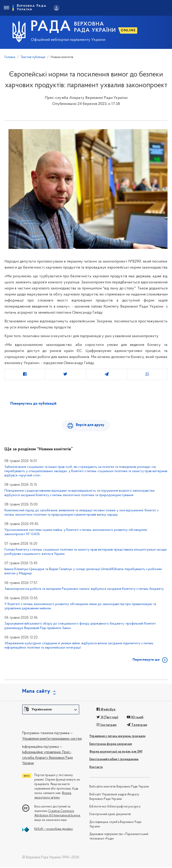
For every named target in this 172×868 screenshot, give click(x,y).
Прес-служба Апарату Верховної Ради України (47, 759)
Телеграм (137, 726)
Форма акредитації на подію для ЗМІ (116, 753)
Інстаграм (106, 726)
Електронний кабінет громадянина (114, 760)
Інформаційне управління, (42, 753)
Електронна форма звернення (111, 745)
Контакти (96, 768)
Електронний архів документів (110, 815)
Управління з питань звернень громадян (117, 737)
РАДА (51, 27)
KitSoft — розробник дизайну (54, 830)
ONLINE (128, 30)
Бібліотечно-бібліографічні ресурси (115, 807)
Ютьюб (135, 718)
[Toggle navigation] (6, 8)
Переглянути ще (146, 661)
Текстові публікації (33, 57)
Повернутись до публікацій (33, 404)
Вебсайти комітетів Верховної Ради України (119, 788)
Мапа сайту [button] (36, 692)
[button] (51, 710)
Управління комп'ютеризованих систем (52, 740)
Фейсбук (106, 710)
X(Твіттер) (107, 718)
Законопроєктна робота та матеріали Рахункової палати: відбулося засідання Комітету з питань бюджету (84, 590)
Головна (10, 57)
